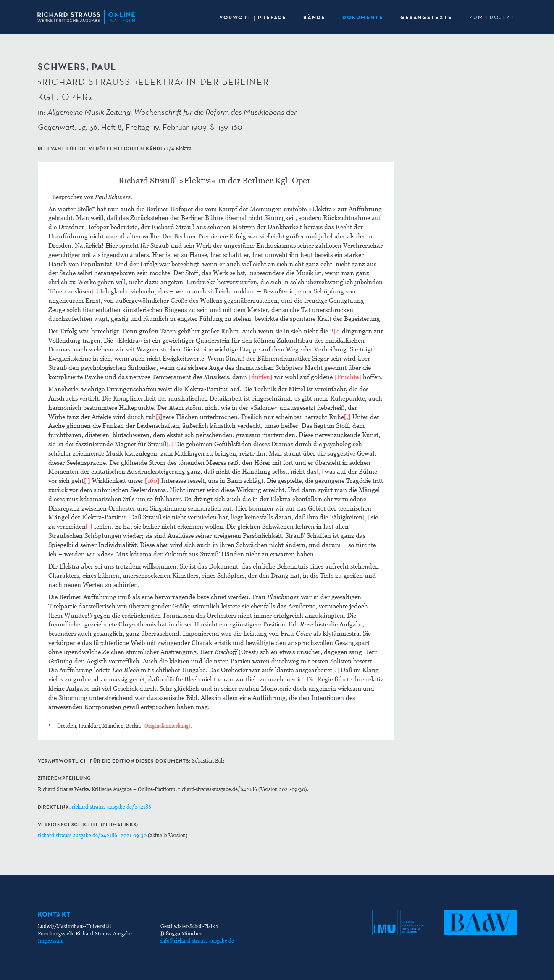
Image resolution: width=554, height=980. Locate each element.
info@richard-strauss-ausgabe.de (197, 941)
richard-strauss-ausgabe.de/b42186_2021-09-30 (92, 835)
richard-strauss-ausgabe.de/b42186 (112, 807)
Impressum (51, 941)
